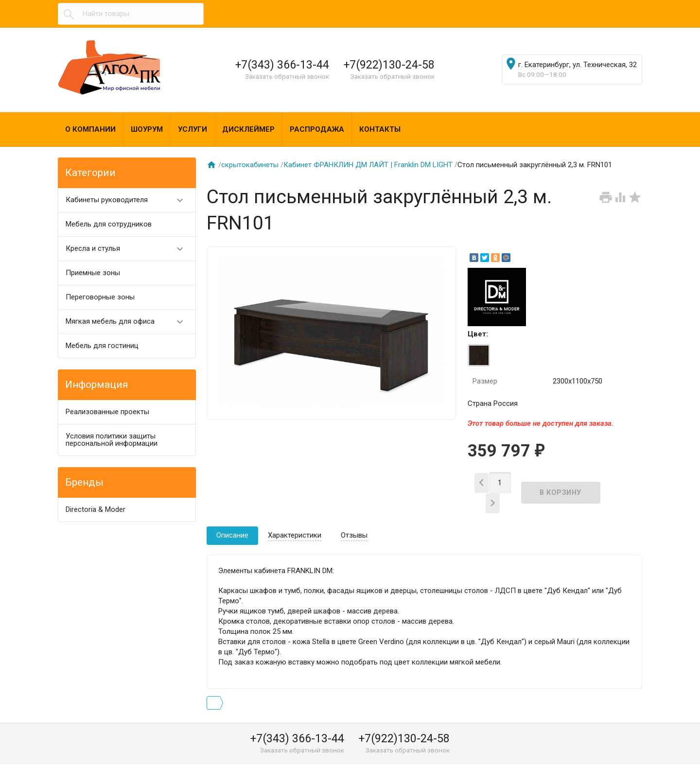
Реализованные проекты (107, 412)
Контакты (380, 129)
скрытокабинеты (250, 165)
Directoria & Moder (96, 509)
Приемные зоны (93, 273)
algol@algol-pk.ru (460, 758)
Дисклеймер (248, 129)
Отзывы (354, 519)
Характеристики (295, 519)
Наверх (659, 751)
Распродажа (317, 129)
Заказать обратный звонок (287, 76)
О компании (90, 129)
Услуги (192, 129)
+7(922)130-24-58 (389, 65)
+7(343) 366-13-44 (282, 65)
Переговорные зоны (100, 297)
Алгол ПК (82, 758)
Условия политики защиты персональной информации (112, 440)
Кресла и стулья (129, 249)
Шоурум (147, 129)
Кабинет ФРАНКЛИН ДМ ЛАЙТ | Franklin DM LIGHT (368, 165)
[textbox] (131, 14)
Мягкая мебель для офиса (129, 322)
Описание (232, 519)
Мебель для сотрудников (109, 224)
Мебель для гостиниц (102, 346)
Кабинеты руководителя (129, 200)
